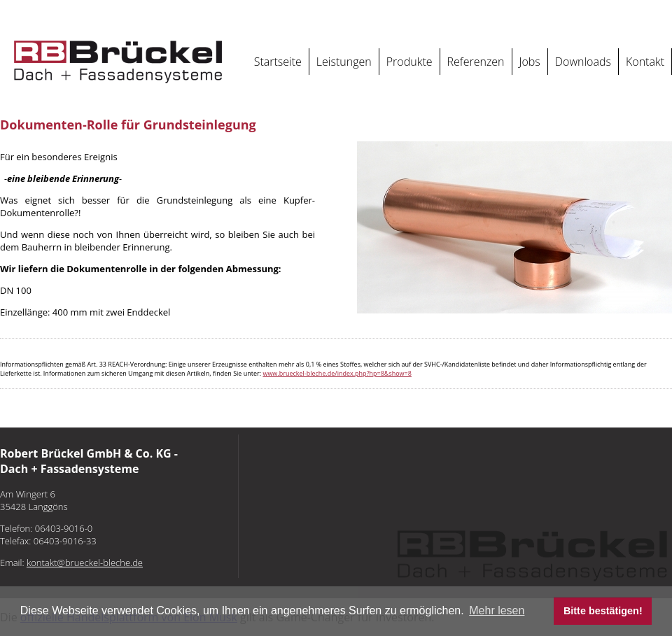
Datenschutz (543, 13)
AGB (578, 13)
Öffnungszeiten (617, 13)
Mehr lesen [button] (497, 610)
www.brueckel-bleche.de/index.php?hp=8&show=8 (337, 373)
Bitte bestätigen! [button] (603, 611)
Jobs (530, 62)
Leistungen (344, 62)
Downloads (583, 62)
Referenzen (476, 62)
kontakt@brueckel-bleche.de (425, 13)
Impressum (497, 13)
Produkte (409, 62)
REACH (661, 13)
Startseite (278, 62)
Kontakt (645, 62)
